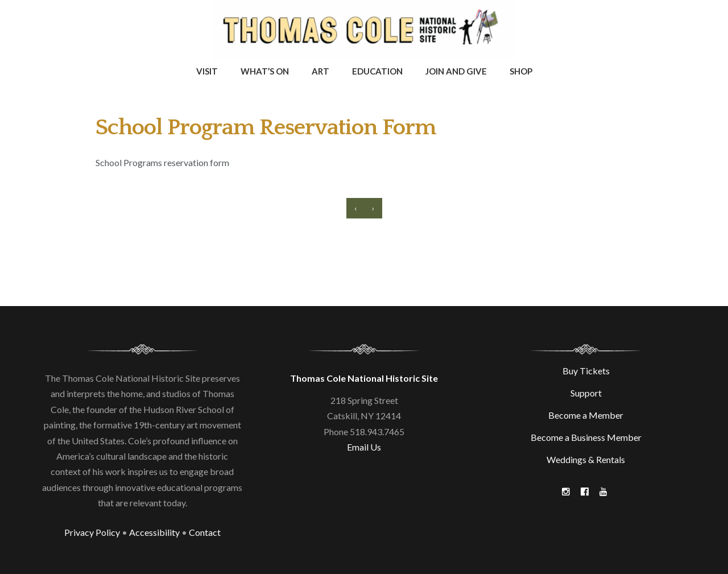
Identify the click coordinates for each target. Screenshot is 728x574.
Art (320, 71)
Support (586, 393)
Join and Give (456, 71)
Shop (521, 71)
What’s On (265, 71)
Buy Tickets (586, 371)
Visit (207, 71)
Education (377, 71)
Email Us (364, 447)
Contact (205, 532)
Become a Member (586, 415)
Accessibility (154, 532)
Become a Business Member (586, 437)
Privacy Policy (92, 532)
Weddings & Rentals (586, 459)
